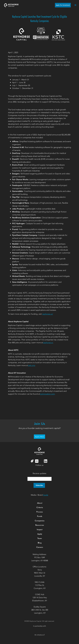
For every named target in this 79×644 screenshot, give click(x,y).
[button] (74, 5)
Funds (40, 516)
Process (40, 512)
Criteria (40, 507)
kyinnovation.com (47, 394)
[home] (11, 5)
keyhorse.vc (48, 343)
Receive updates (39, 473)
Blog (40, 543)
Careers (40, 547)
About (40, 503)
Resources (40, 525)
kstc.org (31, 365)
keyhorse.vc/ (48, 314)
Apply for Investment (63, 5)
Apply (40, 534)
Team (40, 538)
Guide (46, 495)
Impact (40, 529)
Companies (40, 521)
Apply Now (39, 437)
